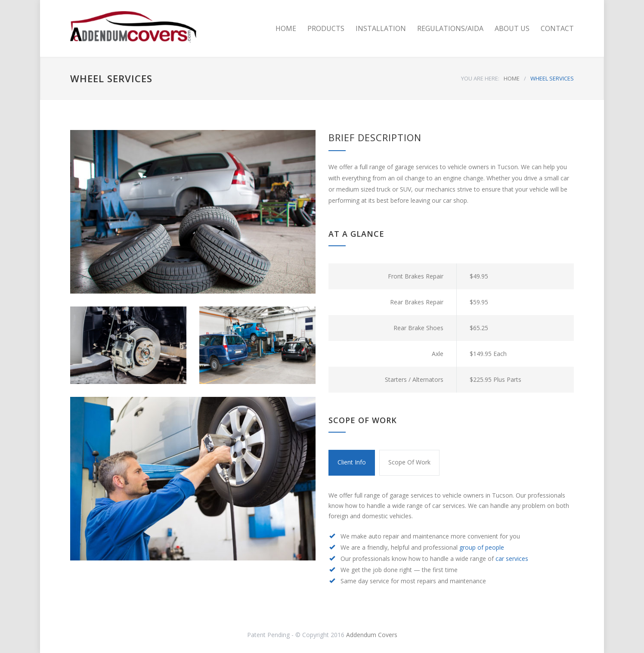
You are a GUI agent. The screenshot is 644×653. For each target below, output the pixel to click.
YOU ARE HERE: (480, 78)
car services (512, 559)
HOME (286, 28)
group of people (482, 547)
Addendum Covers (372, 635)
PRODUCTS (326, 28)
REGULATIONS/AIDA (450, 28)
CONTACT (557, 28)
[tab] (352, 463)
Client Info (352, 462)
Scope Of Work (409, 462)
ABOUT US (512, 28)
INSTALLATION (381, 28)
